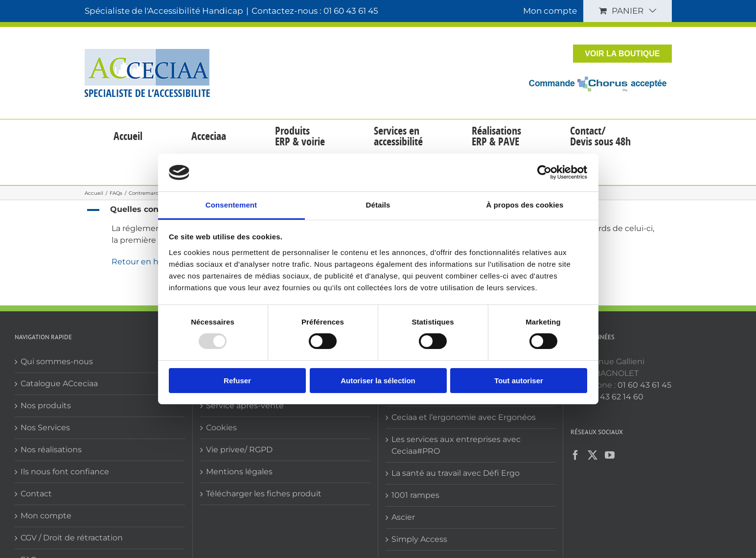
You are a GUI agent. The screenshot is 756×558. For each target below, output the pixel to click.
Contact (36, 494)
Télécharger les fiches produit (264, 494)
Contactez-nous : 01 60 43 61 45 (315, 11)
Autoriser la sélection (378, 381)
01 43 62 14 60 (617, 397)
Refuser (237, 381)
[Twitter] (593, 455)
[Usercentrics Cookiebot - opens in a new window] (544, 172)
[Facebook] (575, 455)
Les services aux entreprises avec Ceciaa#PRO (456, 445)
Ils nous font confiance (65, 472)
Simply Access (419, 539)
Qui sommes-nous (57, 361)
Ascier (403, 517)
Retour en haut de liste (157, 262)
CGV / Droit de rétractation (72, 538)
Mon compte (46, 516)
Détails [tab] (378, 205)
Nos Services (45, 428)
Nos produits (46, 406)
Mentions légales (239, 472)
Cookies (221, 428)
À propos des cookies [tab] (525, 205)
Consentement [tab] (231, 205)
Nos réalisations (51, 450)
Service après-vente (245, 406)
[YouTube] (610, 455)
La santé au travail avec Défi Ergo (456, 473)
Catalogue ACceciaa (59, 384)
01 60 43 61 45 (644, 385)
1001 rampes (415, 495)
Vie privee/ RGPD (239, 450)
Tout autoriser (519, 381)
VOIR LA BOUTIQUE (622, 54)
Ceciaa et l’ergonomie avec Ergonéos (464, 417)
